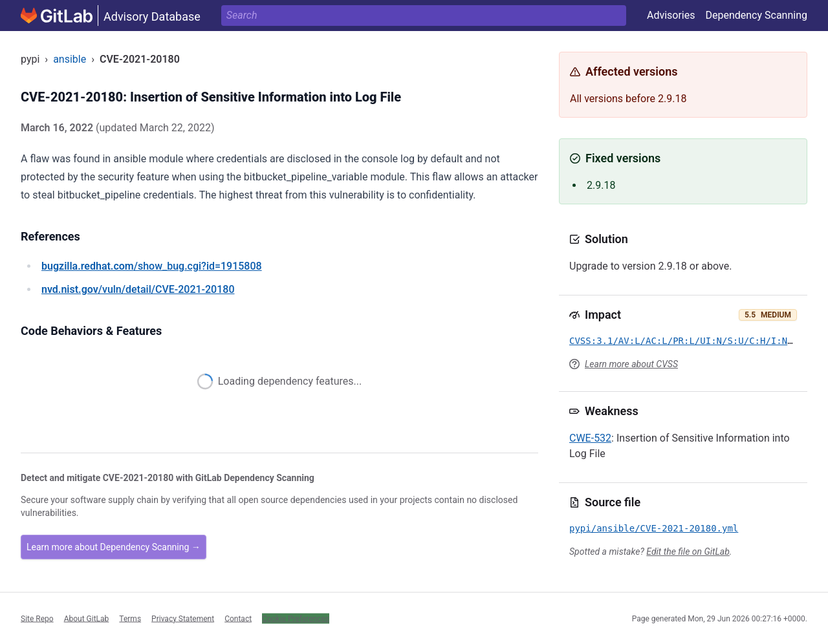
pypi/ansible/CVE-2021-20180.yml (654, 528)
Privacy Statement (183, 618)
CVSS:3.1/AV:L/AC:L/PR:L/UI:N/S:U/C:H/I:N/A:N (689, 341)
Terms (130, 618)
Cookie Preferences (296, 618)
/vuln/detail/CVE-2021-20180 (138, 289)
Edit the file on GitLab (688, 552)
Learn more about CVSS (631, 364)
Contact (238, 618)
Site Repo (37, 618)
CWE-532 (590, 438)
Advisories (671, 15)
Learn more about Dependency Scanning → (114, 547)
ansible (70, 59)
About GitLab (87, 618)
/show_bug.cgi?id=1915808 (152, 266)
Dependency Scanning (756, 15)
